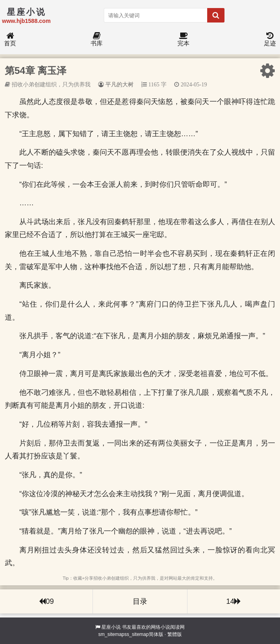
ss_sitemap (137, 634)
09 (46, 601)
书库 (97, 40)
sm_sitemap (111, 634)
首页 (10, 40)
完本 (183, 40)
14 (234, 601)
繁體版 (175, 634)
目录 (140, 601)
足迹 (270, 40)
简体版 (156, 634)
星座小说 (111, 627)
